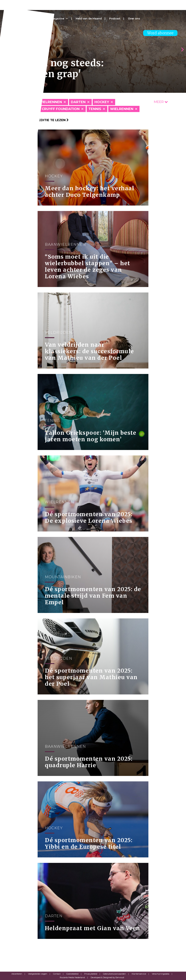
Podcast (115, 19)
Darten (78, 102)
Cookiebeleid (72, 974)
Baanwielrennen (45, 102)
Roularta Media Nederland (72, 977)
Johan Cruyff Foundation (54, 109)
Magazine (58, 19)
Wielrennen (122, 109)
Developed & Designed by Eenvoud (107, 977)
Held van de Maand (89, 19)
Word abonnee (160, 33)
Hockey (102, 102)
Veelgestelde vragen (38, 974)
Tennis (95, 109)
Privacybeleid (91, 974)
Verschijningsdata (161, 974)
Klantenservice (139, 974)
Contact (57, 974)
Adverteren (17, 974)
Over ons (134, 19)
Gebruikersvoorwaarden (114, 974)
